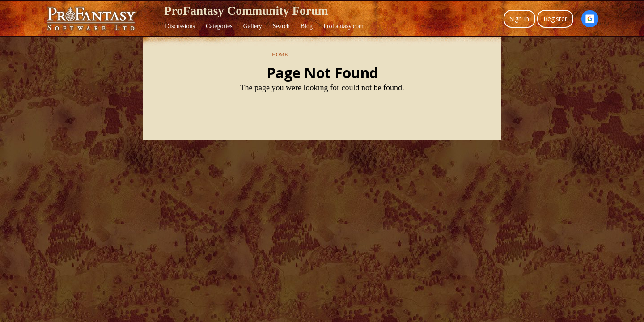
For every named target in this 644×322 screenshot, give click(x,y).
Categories (219, 26)
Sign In (519, 19)
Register (555, 19)
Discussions (180, 26)
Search (281, 26)
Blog (307, 26)
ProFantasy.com (343, 26)
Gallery (253, 26)
